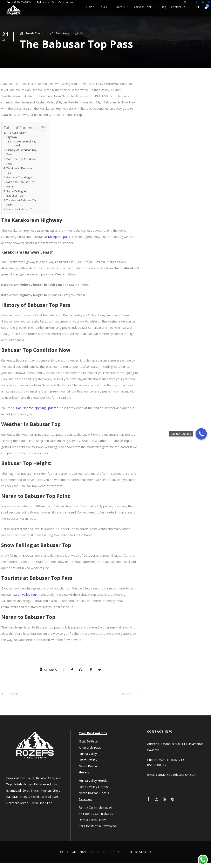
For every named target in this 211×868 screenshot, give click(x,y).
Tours (103, 7)
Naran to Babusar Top (21, 215)
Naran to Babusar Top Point (21, 190)
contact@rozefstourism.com (59, 2)
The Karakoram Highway (16, 140)
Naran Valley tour (25, 600)
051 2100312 (157, 770)
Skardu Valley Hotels (93, 792)
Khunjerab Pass (90, 753)
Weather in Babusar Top (19, 176)
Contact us (178, 7)
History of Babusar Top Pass (22, 158)
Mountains (63, 39)
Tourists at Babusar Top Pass (22, 208)
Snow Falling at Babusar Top (16, 199)
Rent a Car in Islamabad (95, 813)
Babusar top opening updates (37, 413)
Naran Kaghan (89, 771)
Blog (163, 7)
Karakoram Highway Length (24, 149)
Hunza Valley (88, 759)
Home (90, 7)
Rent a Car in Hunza (93, 825)
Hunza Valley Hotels (93, 786)
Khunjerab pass (59, 242)
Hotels (120, 7)
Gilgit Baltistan (89, 747)
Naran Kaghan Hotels (94, 798)
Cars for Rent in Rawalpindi (98, 831)
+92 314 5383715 (171, 765)
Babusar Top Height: (20, 183)
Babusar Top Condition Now (21, 167)
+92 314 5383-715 (21, 2)
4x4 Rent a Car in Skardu (96, 819)
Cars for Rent (143, 7)
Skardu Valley (88, 765)
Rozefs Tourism (35, 39)
